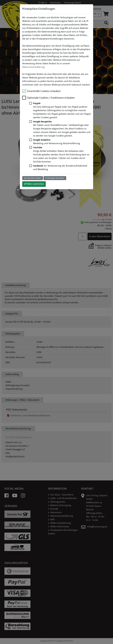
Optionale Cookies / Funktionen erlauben (51, 98)
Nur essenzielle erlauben (33, 178)
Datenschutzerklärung (33, 67)
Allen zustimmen (34, 184)
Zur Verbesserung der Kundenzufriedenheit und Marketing (60, 168)
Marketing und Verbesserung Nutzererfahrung (57, 142)
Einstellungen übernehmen (55, 178)
